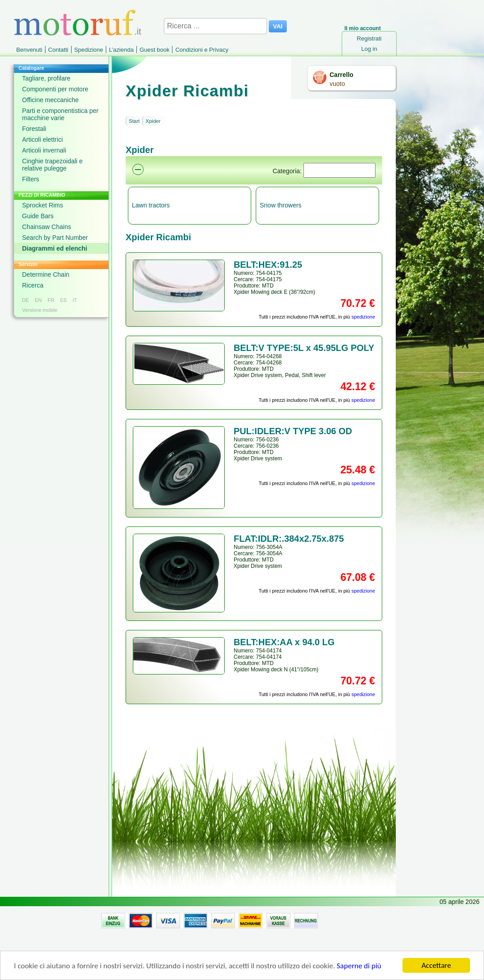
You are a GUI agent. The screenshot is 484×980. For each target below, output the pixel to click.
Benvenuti (29, 50)
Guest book (155, 50)
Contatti (58, 50)
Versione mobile (40, 310)
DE (25, 300)
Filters (31, 179)
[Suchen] (339, 170)
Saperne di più (359, 967)
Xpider (153, 121)
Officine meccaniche (50, 100)
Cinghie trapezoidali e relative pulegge (52, 165)
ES (63, 300)
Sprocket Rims (43, 205)
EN (38, 300)
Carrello (342, 75)
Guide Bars (38, 216)
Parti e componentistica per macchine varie (60, 114)
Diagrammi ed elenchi (55, 248)
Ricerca (33, 285)
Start (134, 121)
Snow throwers (281, 205)
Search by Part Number (55, 238)
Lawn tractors (151, 205)
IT (75, 300)
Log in (369, 49)
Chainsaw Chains (47, 227)
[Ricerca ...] (215, 26)
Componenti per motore (55, 89)
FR (51, 300)
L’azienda (121, 50)
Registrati (369, 38)
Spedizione (89, 50)
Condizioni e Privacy (202, 50)
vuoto (337, 84)
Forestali (34, 129)
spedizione (363, 317)
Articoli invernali (44, 150)
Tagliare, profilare (46, 78)
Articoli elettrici (42, 139)
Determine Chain (46, 274)
